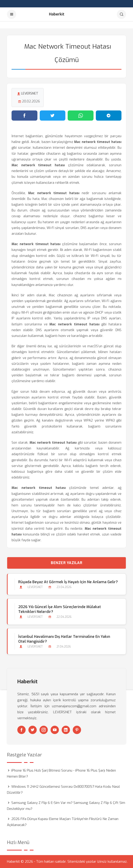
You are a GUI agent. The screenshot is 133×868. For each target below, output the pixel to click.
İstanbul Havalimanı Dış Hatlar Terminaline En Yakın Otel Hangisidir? (64, 639)
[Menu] (12, 14)
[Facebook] (21, 730)
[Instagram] (44, 730)
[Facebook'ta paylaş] (24, 116)
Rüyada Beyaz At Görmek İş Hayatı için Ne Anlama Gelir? (68, 582)
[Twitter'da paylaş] (53, 116)
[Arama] (121, 14)
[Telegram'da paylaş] (109, 116)
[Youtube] (55, 730)
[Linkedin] (66, 730)
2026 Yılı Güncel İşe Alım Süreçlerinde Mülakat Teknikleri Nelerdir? (60, 609)
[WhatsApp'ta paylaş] (81, 116)
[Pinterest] (77, 730)
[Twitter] (33, 730)
